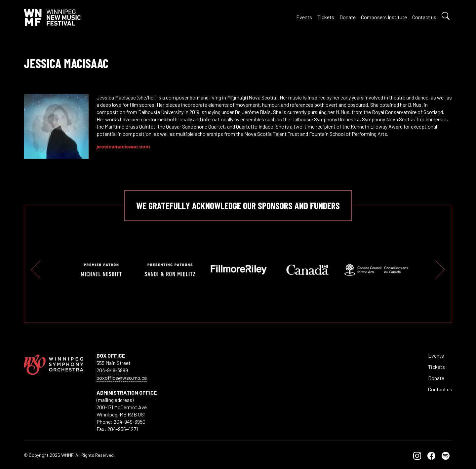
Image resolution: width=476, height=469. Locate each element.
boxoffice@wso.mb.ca (122, 378)
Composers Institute (384, 17)
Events (304, 17)
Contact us (424, 17)
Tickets (326, 17)
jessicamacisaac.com (123, 146)
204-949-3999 (112, 370)
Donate (348, 17)
